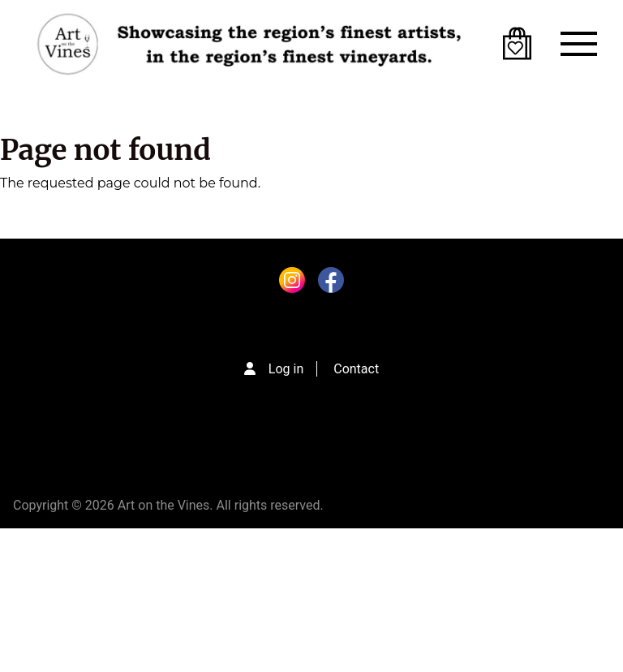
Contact (356, 369)
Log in (286, 369)
